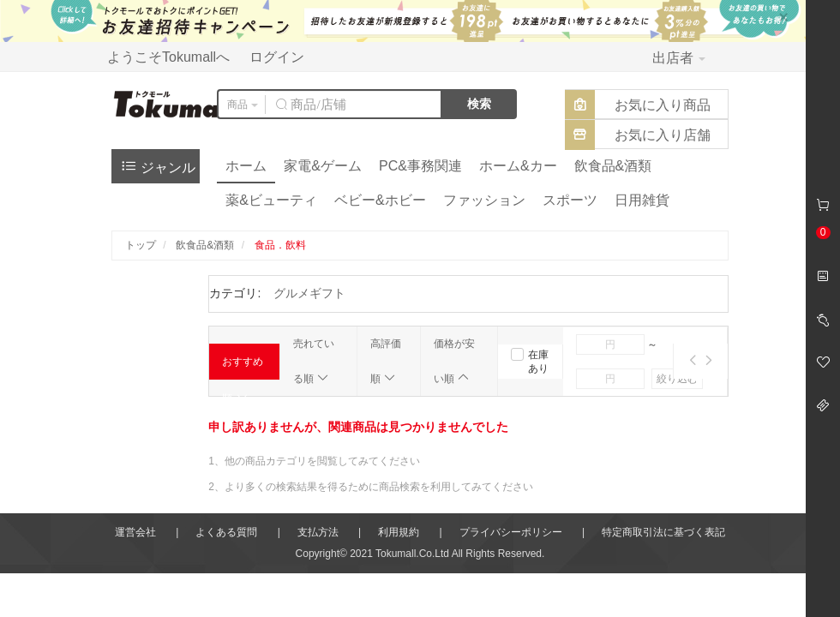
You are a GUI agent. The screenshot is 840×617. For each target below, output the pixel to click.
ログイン (277, 57)
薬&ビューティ (271, 200)
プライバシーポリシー (511, 532)
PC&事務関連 (420, 166)
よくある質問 (226, 532)
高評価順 (386, 361)
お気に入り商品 (663, 105)
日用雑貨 (642, 200)
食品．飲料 (280, 245)
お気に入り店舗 (663, 135)
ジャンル (158, 166)
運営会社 (135, 532)
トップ (141, 245)
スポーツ (570, 200)
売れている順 (314, 361)
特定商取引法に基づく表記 (663, 532)
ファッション (484, 200)
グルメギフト (309, 293)
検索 (479, 104)
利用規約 (399, 532)
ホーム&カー (518, 166)
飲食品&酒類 (613, 166)
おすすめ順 (243, 368)
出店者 (679, 58)
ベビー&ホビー (380, 200)
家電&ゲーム (323, 166)
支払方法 (318, 532)
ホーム (246, 166)
